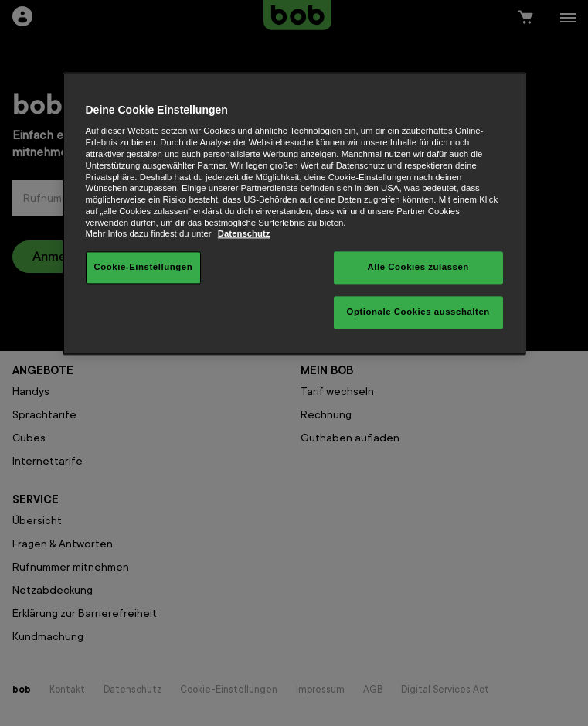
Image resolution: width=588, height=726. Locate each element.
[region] (294, 213)
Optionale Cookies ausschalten (418, 312)
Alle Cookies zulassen (418, 268)
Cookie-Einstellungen (144, 268)
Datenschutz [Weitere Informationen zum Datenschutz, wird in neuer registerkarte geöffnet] (244, 234)
